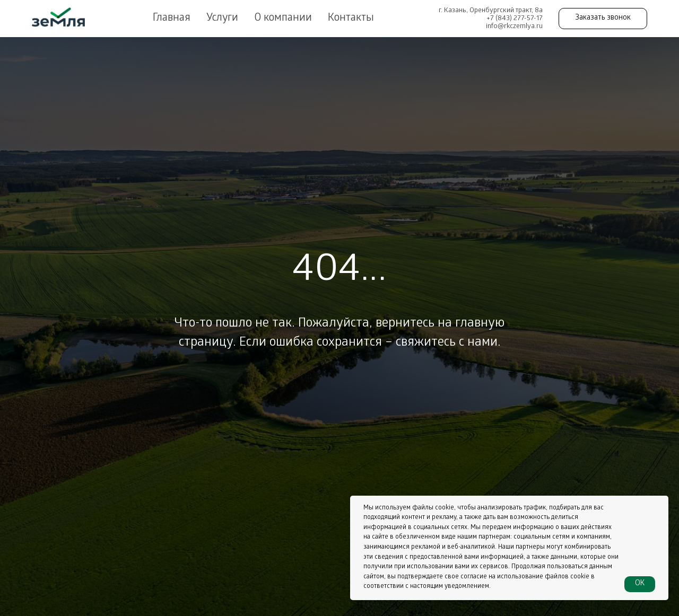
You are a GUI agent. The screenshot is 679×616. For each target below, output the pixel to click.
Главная (172, 19)
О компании (283, 19)
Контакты (351, 19)
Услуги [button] (222, 19)
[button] (603, 19)
